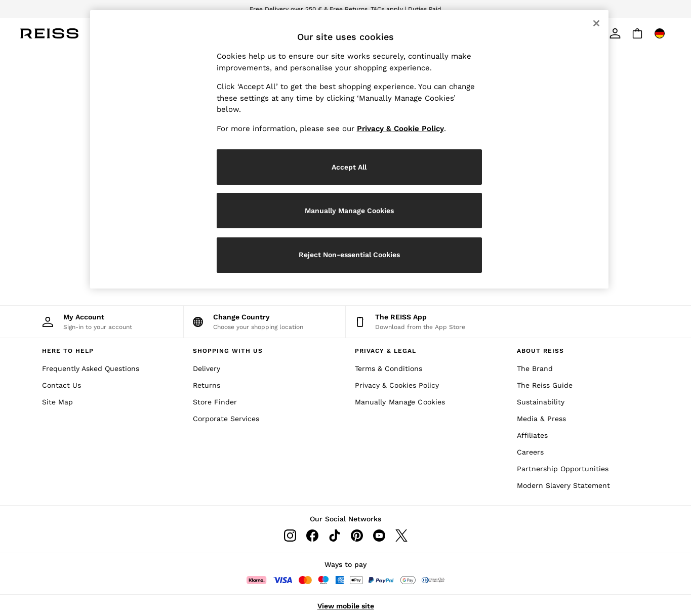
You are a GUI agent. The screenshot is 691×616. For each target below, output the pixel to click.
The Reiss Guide (545, 385)
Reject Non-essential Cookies (349, 255)
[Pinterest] (357, 536)
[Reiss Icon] (49, 33)
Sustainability (541, 402)
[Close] (596, 23)
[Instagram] (290, 536)
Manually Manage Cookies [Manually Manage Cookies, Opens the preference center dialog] (349, 211)
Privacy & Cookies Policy (397, 385)
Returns (207, 385)
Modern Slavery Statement (563, 485)
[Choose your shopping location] (265, 322)
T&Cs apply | (389, 9)
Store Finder (215, 402)
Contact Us (62, 385)
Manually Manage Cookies (400, 402)
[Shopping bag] (637, 33)
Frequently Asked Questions (91, 368)
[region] (349, 149)
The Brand (535, 368)
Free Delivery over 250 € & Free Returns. (309, 9)
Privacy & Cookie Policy (400, 129)
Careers (530, 452)
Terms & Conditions (389, 368)
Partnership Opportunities (563, 469)
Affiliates (532, 435)
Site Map (57, 402)
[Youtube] (379, 536)
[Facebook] (312, 536)
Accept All (349, 167)
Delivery (207, 368)
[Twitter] (401, 536)
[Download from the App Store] (427, 322)
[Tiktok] (335, 536)
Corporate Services (226, 419)
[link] (615, 33)
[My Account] (103, 322)
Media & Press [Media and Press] (541, 419)
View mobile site (346, 606)
